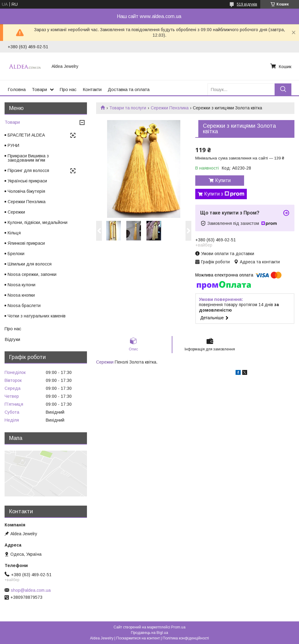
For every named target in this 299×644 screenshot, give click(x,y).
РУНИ (13, 145)
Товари (39, 89)
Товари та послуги (128, 108)
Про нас (68, 89)
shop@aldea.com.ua (31, 590)
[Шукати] (283, 89)
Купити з (224, 194)
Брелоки (16, 254)
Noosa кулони (22, 285)
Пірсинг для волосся (28, 170)
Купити (223, 180)
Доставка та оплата (129, 89)
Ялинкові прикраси (26, 243)
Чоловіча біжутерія (26, 191)
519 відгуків (247, 4)
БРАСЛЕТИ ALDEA (26, 135)
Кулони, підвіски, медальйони (38, 222)
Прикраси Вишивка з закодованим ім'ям (28, 158)
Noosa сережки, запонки (32, 274)
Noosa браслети (24, 306)
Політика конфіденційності (186, 638)
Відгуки (12, 339)
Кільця (14, 233)
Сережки (105, 362)
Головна (17, 89)
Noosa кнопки (21, 295)
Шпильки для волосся (30, 264)
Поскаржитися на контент (138, 638)
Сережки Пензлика (170, 108)
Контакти (92, 89)
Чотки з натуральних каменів (37, 316)
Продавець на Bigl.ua (149, 633)
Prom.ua (178, 627)
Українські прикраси (27, 181)
